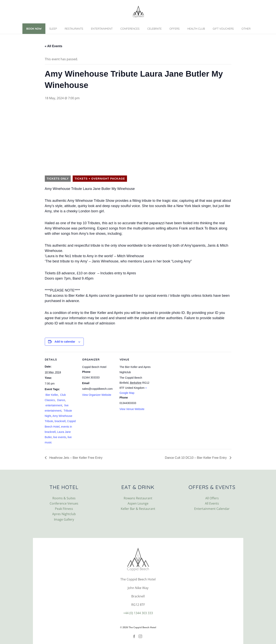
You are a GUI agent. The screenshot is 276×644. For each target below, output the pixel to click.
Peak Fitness (64, 509)
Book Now (34, 29)
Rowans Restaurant (138, 498)
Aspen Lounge (138, 503)
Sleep (53, 29)
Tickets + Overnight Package (100, 179)
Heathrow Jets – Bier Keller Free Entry (75, 458)
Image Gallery (64, 519)
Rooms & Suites (64, 498)
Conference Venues (64, 503)
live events (60, 437)
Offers (175, 29)
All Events (212, 503)
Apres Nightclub (64, 514)
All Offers (212, 498)
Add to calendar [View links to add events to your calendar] (65, 342)
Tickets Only (58, 179)
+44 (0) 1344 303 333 (138, 613)
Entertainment (102, 29)
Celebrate (154, 29)
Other (246, 29)
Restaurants (74, 29)
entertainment (54, 405)
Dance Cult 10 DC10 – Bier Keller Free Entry (196, 458)
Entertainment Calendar (212, 509)
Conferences (130, 29)
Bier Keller (51, 395)
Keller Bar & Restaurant (138, 509)
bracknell (60, 421)
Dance (61, 400)
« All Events (54, 46)
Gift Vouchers (223, 29)
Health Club (196, 29)
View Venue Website (132, 409)
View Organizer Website (97, 395)
